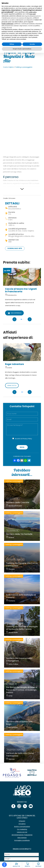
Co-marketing (22, 829)
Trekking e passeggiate (24, 67)
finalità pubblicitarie (8, 24)
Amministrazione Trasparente (22, 835)
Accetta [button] (32, 44)
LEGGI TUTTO (12, 386)
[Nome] (22, 854)
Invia (22, 447)
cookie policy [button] (33, 12)
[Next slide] (30, 319)
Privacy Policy (27, 439)
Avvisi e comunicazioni (22, 827)
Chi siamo (22, 824)
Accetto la (23, 439)
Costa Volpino (8, 67)
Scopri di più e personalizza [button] (22, 49)
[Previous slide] (14, 319)
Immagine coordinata (22, 840)
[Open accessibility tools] (4, 865)
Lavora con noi (22, 832)
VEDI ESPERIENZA (14, 313)
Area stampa (22, 838)
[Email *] (22, 859)
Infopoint (22, 821)
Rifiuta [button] (12, 44)
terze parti (33, 14)
